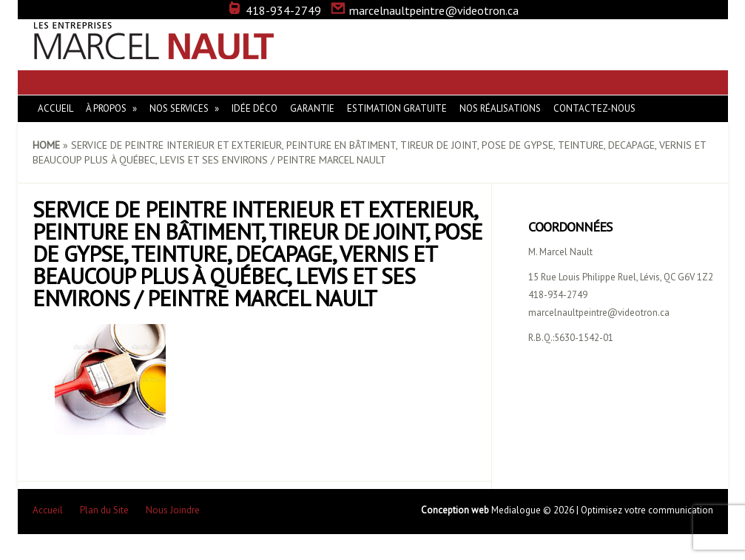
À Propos (106, 108)
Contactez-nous (594, 108)
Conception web (456, 510)
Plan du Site (104, 510)
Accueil (55, 108)
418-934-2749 (274, 10)
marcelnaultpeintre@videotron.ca (425, 10)
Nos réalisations (500, 108)
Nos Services (179, 108)
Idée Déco (254, 108)
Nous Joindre (173, 510)
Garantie (312, 108)
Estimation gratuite (397, 108)
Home (46, 145)
